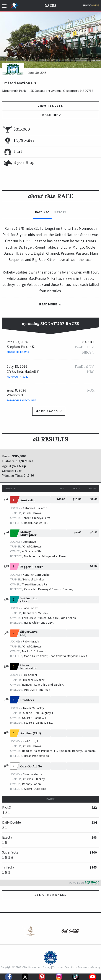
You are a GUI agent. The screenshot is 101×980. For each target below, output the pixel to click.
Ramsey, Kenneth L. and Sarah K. (43, 685)
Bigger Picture (32, 567)
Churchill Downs (18, 352)
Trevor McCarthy (33, 708)
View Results (50, 106)
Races (50, 5)
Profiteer (27, 700)
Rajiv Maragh (31, 641)
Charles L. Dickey (34, 779)
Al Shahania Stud (33, 551)
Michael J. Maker (34, 579)
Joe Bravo (29, 542)
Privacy (47, 967)
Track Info (50, 115)
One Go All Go (31, 766)
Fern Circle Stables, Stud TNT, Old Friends (49, 618)
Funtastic (28, 500)
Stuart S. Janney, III (34, 718)
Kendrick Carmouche (36, 575)
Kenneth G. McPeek (36, 613)
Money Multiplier (28, 533)
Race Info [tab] (42, 212)
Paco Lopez (30, 608)
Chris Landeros (32, 774)
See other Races (51, 895)
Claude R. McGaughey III (38, 713)
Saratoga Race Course (21, 400)
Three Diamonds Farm (36, 584)
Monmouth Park (17, 377)
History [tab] (60, 212)
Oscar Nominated (29, 667)
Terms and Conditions (64, 967)
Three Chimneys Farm (36, 518)
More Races (49, 411)
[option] (31, 932)
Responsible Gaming (89, 967)
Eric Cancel (30, 675)
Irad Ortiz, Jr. (31, 741)
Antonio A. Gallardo (35, 508)
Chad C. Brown (32, 513)
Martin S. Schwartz (34, 651)
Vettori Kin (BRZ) (29, 600)
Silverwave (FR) (29, 633)
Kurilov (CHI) (31, 733)
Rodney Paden (31, 784)
